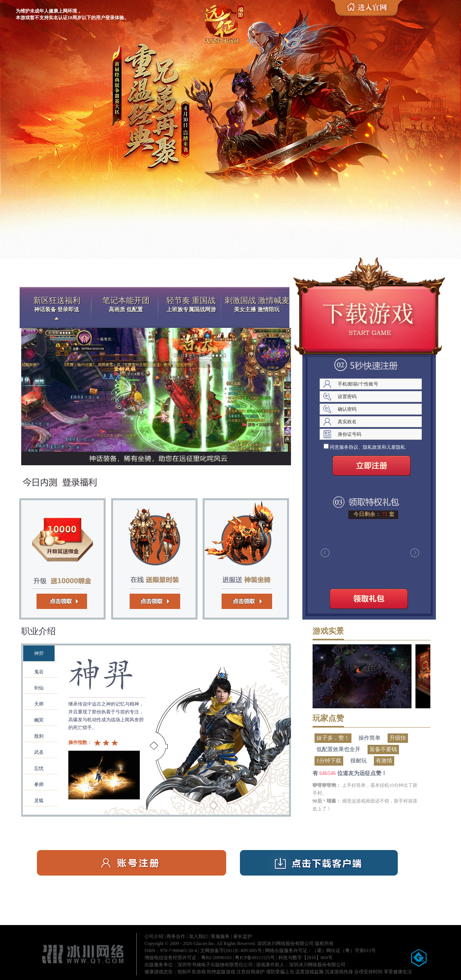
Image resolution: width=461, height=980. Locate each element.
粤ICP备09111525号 (255, 958)
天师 (39, 704)
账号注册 (132, 863)
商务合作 (176, 936)
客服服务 (220, 936)
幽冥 (39, 720)
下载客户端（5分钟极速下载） (319, 863)
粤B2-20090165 (216, 958)
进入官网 (370, 8)
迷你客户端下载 (369, 317)
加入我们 (198, 936)
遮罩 (156, 721)
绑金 (64, 557)
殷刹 (39, 736)
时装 (151, 557)
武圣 (39, 752)
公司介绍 (154, 936)
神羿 (39, 653)
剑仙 (39, 688)
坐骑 (237, 557)
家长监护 (243, 936)
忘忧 (39, 768)
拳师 (39, 784)
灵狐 (39, 801)
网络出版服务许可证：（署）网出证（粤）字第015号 (320, 951)
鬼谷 (39, 672)
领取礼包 (369, 600)
